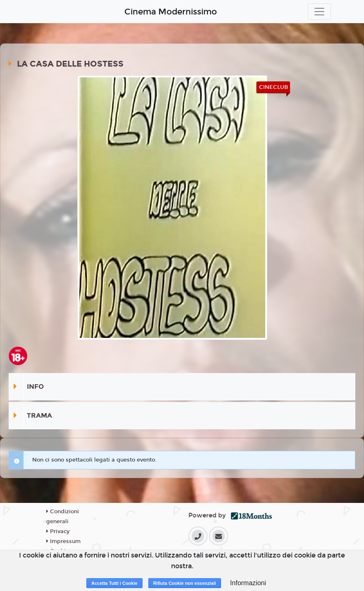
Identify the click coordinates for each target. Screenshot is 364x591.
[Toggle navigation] (319, 12)
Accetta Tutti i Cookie (114, 583)
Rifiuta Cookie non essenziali (185, 583)
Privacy (58, 531)
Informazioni (248, 583)
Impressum (63, 541)
